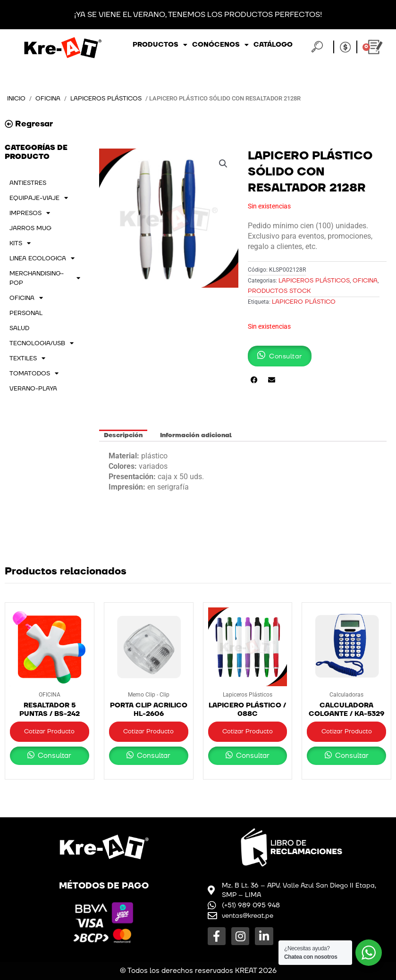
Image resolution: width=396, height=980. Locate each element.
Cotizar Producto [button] (49, 731)
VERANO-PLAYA (33, 389)
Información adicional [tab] (196, 435)
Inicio (16, 99)
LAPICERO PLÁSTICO (304, 302)
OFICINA (48, 99)
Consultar (54, 756)
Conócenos (220, 45)
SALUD (19, 328)
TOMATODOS (34, 374)
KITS (20, 243)
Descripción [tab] (123, 435)
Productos (160, 45)
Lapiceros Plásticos (106, 99)
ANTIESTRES (28, 183)
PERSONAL (26, 313)
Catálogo (273, 45)
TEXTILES (27, 358)
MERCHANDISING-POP (45, 278)
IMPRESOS (30, 213)
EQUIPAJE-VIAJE (39, 198)
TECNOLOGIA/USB (42, 343)
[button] (223, 164)
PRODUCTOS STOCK (279, 291)
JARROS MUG (30, 228)
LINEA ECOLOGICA (42, 258)
